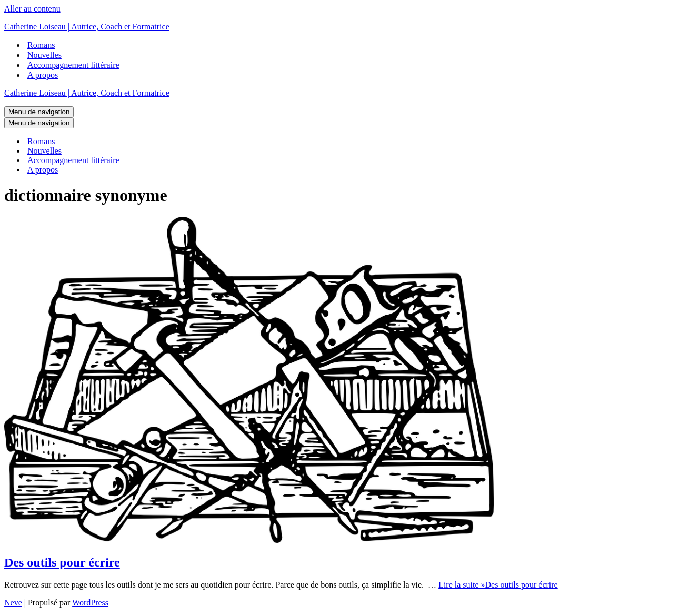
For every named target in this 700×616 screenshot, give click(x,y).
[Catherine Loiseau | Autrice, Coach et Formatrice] (350, 27)
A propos (43, 75)
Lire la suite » (498, 585)
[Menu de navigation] (39, 112)
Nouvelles (44, 55)
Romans (41, 45)
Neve (13, 603)
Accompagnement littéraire (73, 65)
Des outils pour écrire (62, 562)
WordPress (90, 603)
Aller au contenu (32, 9)
